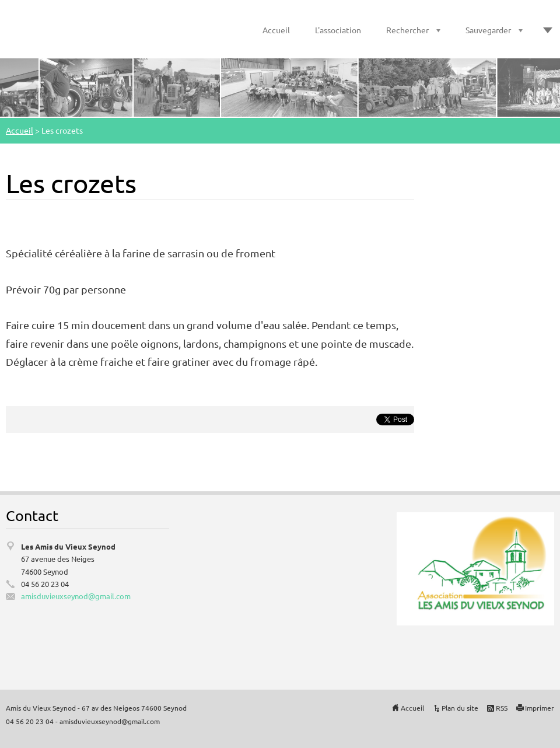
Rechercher (407, 30)
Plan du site (460, 708)
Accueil (276, 30)
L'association (338, 30)
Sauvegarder (488, 30)
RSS (502, 708)
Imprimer (540, 708)
